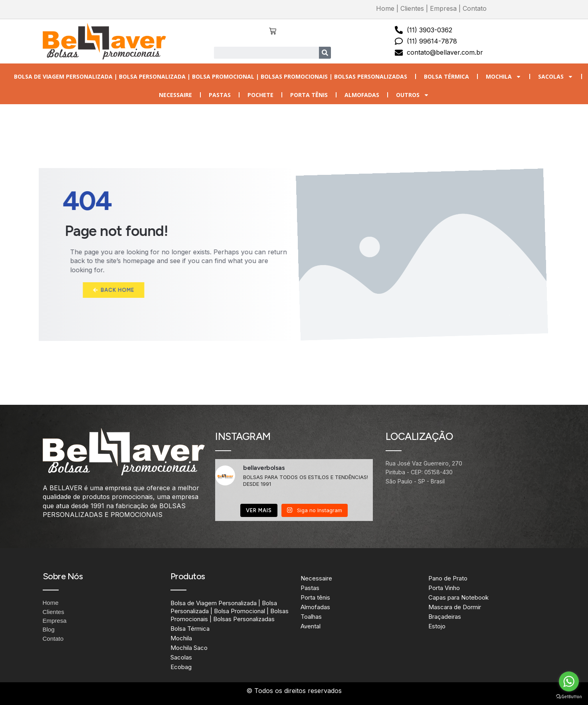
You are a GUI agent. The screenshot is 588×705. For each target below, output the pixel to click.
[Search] (325, 53)
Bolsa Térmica (446, 76)
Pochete (260, 95)
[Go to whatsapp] (569, 681)
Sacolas (556, 77)
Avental (311, 626)
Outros (413, 95)
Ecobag (181, 667)
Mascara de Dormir (455, 607)
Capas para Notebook (458, 597)
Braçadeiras (445, 617)
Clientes (412, 8)
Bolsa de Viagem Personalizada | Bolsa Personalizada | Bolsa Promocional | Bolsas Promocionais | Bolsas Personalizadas (211, 76)
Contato (475, 8)
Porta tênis (309, 95)
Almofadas (362, 95)
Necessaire (175, 95)
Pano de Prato (448, 578)
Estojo (437, 626)
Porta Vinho (444, 588)
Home (385, 8)
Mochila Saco (189, 648)
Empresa (443, 8)
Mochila (504, 77)
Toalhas (311, 617)
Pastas (220, 95)
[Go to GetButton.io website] (569, 697)
